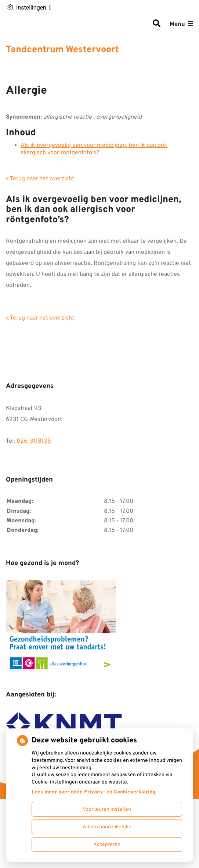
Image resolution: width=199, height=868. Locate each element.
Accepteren (107, 845)
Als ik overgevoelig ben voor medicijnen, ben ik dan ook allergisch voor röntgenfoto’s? (94, 149)
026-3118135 (34, 441)
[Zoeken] (156, 24)
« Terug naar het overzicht (40, 179)
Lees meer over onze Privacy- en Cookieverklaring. (94, 792)
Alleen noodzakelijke (107, 827)
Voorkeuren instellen (107, 809)
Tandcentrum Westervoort (62, 50)
